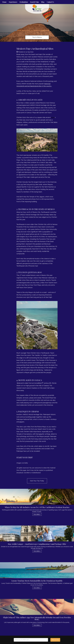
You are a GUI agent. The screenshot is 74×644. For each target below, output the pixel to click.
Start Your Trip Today (37, 481)
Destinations (24, 2)
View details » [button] (37, 514)
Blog (43, 2)
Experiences (13, 2)
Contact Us (50, 2)
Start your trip (55, 640)
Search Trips (34, 2)
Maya (53, 117)
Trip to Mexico (37, 37)
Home (4, 2)
